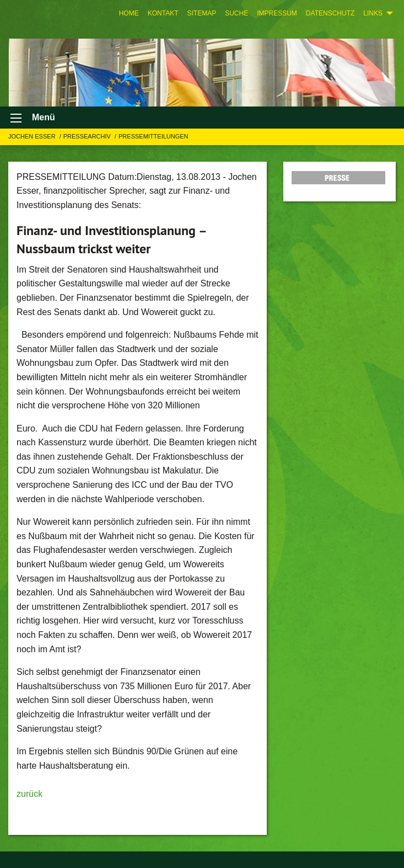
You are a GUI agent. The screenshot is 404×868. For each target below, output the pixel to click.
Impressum (277, 13)
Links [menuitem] (373, 13)
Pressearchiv (88, 136)
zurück (29, 794)
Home (129, 13)
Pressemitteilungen (153, 136)
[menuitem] (129, 13)
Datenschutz (330, 13)
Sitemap (201, 13)
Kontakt (163, 13)
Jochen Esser (33, 136)
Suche (236, 13)
